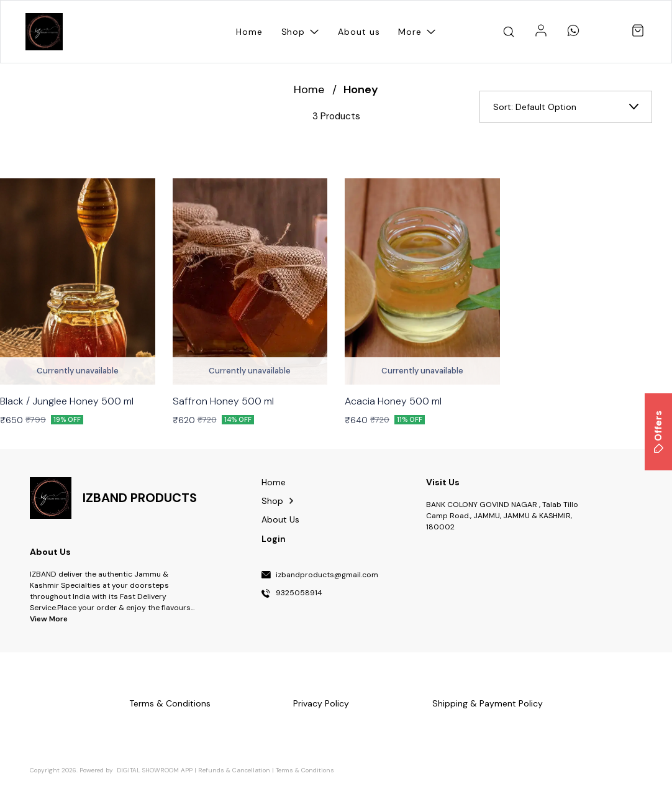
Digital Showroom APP (155, 770)
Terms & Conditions (305, 770)
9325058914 (299, 593)
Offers (658, 432)
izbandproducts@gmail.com (327, 575)
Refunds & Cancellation (234, 770)
